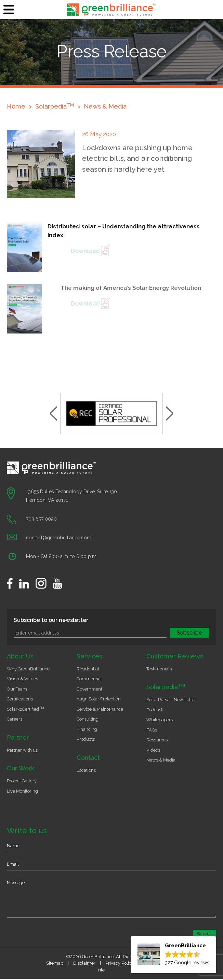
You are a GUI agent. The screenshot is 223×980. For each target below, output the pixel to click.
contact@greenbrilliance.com (59, 538)
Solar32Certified (25, 709)
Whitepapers (160, 720)
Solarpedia (166, 687)
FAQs (152, 730)
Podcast (154, 710)
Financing (87, 729)
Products (86, 739)
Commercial (89, 679)
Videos (153, 750)
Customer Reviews (175, 656)
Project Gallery (22, 781)
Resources (157, 740)
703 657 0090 (41, 519)
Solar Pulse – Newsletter (171, 700)
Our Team (17, 689)
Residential (88, 669)
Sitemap (55, 963)
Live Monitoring (22, 791)
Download (100, 251)
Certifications (20, 699)
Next (169, 414)
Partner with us (22, 750)
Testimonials (159, 669)
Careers (15, 719)
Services (89, 656)
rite (101, 970)
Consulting (88, 719)
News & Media (105, 106)
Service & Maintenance (100, 709)
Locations (86, 770)
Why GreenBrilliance (28, 669)
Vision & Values (22, 679)
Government (89, 689)
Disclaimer (84, 963)
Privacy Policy (120, 963)
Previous (54, 414)
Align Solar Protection (99, 699)
